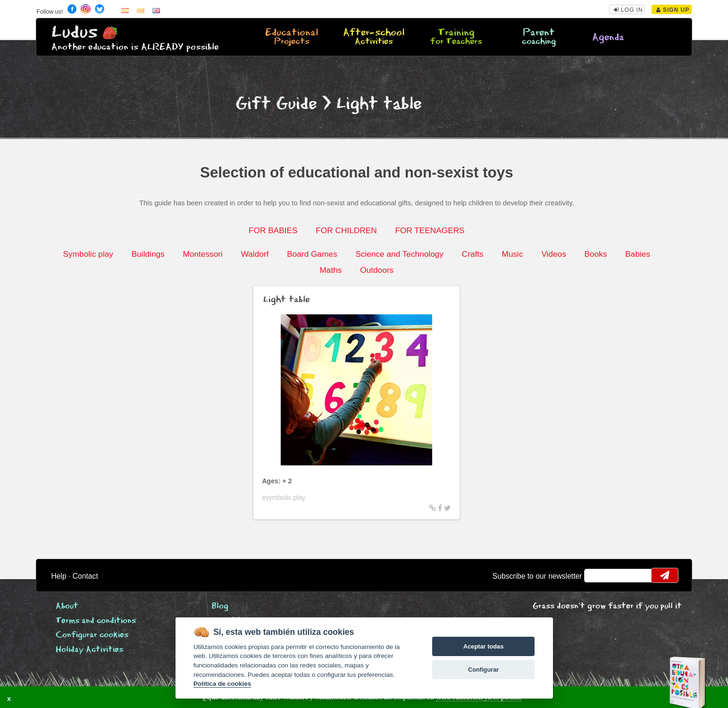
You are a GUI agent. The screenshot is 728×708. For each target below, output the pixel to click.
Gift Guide (276, 104)
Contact (85, 576)
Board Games (312, 254)
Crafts (473, 254)
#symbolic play (284, 497)
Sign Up (673, 10)
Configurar (483, 670)
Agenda (608, 38)
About (67, 606)
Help (59, 576)
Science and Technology (399, 254)
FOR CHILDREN (346, 230)
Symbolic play (88, 254)
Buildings (148, 254)
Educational (291, 37)
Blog (220, 606)
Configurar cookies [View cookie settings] (92, 635)
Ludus (75, 32)
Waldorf (255, 254)
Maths (331, 270)
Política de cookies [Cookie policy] (222, 684)
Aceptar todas (483, 646)
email (598, 575)
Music (513, 254)
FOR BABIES (273, 230)
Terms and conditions (96, 621)
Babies (638, 254)
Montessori (203, 254)
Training (456, 37)
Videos (553, 254)
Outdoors (377, 270)
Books (596, 254)
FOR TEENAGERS (430, 230)
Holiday (89, 650)
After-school (374, 37)
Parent (539, 37)
